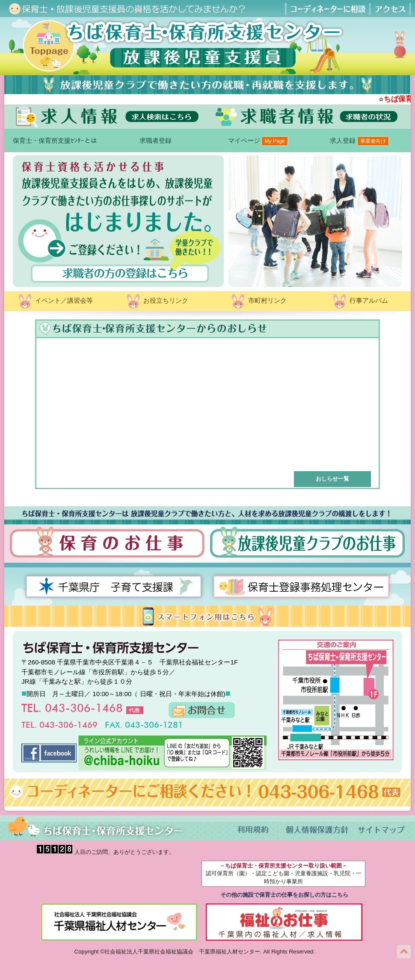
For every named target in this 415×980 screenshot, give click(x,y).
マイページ (258, 141)
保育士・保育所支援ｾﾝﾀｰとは (55, 140)
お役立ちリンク (157, 301)
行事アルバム (360, 301)
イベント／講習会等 (55, 301)
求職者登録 (156, 140)
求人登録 (359, 141)
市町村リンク (258, 301)
